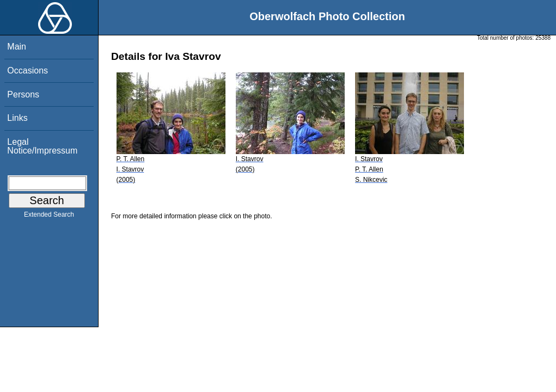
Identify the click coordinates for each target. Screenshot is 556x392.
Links (17, 118)
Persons (23, 94)
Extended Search (49, 217)
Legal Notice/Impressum (42, 146)
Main (17, 47)
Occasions (28, 71)
